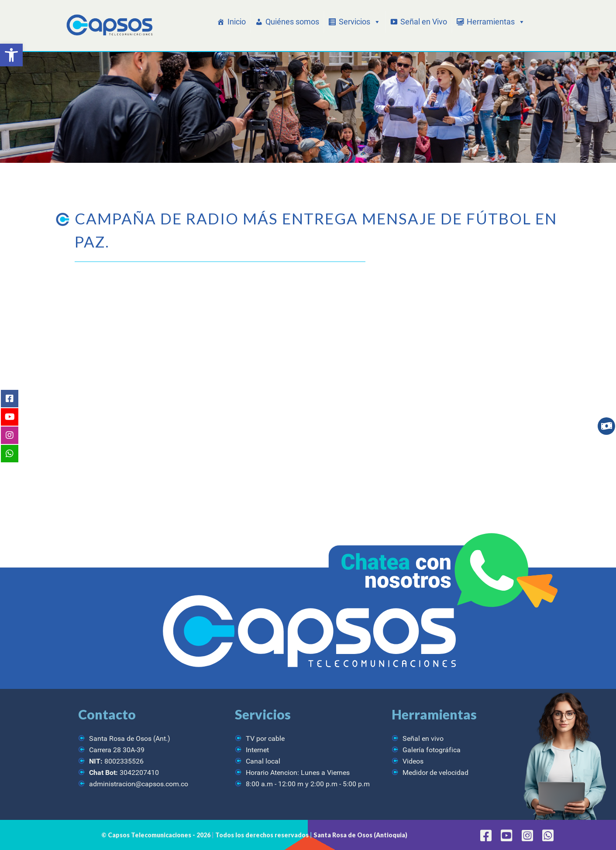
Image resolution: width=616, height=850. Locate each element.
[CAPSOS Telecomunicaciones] (108, 26)
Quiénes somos (292, 22)
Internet (257, 750)
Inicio (237, 22)
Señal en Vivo (424, 22)
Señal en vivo (423, 738)
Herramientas (496, 22)
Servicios (360, 22)
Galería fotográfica (432, 750)
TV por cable (265, 738)
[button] (11, 55)
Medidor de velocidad (435, 773)
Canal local (263, 761)
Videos (413, 761)
